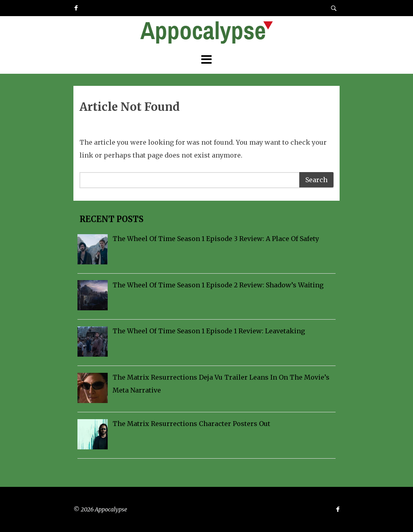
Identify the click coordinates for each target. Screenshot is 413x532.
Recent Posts (111, 219)
